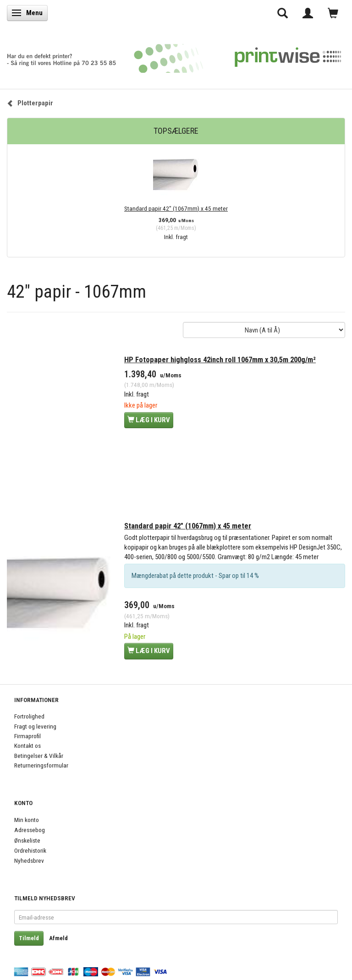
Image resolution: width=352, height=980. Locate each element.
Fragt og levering (35, 726)
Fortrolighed (29, 716)
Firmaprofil (27, 736)
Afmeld (58, 938)
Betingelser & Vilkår (39, 756)
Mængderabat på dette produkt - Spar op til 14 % (195, 576)
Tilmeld (29, 938)
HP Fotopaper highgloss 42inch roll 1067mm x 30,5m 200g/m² (220, 360)
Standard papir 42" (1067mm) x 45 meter (176, 208)
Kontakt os (27, 746)
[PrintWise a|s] (174, 55)
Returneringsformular (41, 765)
